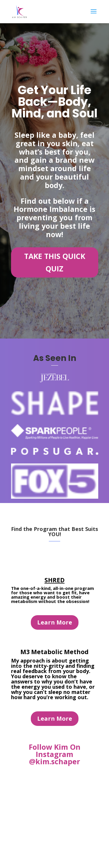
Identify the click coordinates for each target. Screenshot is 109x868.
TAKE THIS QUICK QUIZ (55, 262)
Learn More (55, 622)
